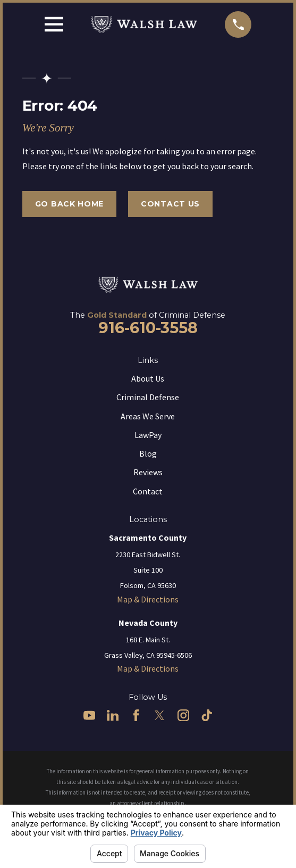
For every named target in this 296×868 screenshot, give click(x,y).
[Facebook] (136, 715)
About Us (148, 378)
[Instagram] (183, 715)
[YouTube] (89, 715)
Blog (148, 453)
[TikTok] (207, 715)
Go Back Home (69, 204)
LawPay (148, 435)
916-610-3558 (148, 328)
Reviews (148, 472)
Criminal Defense (148, 397)
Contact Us (170, 204)
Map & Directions (148, 599)
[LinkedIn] (113, 715)
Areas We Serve (148, 416)
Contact (148, 491)
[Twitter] (159, 715)
